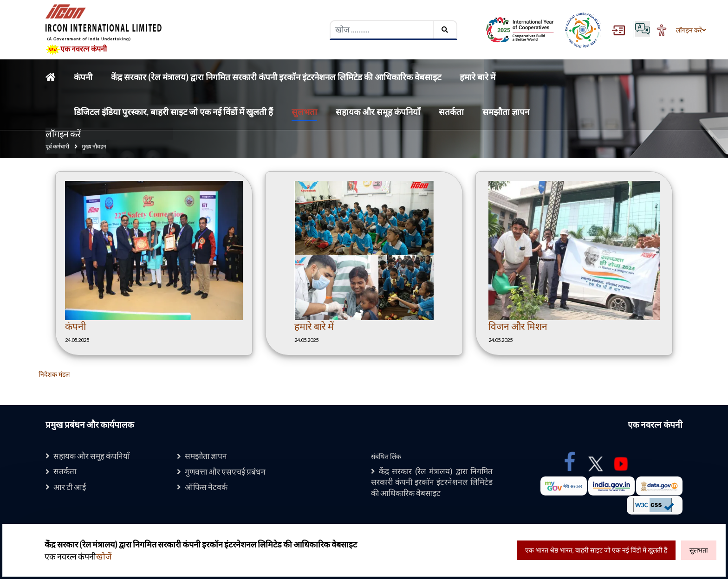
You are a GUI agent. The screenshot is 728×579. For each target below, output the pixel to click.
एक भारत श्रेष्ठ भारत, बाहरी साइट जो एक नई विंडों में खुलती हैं (596, 550)
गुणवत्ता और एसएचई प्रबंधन (229, 472)
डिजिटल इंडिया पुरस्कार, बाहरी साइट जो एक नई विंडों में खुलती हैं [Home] (173, 112)
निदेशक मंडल (54, 374)
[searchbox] (382, 30)
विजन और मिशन (518, 326)
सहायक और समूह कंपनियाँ (96, 456)
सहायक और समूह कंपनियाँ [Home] (378, 112)
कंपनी (75, 326)
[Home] (50, 77)
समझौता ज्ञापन (208, 456)
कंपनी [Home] (83, 77)
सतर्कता (66, 472)
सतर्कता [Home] (451, 112)
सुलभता (699, 550)
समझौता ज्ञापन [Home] (506, 112)
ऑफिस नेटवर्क (208, 488)
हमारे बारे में (314, 326)
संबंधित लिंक (386, 456)
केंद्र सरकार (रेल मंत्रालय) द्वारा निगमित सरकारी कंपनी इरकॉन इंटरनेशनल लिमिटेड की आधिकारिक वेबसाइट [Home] (276, 77)
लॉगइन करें (688, 30)
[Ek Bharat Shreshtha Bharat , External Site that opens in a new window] (583, 30)
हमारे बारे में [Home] (478, 77)
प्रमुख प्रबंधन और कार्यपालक (90, 425)
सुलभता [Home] (304, 112)
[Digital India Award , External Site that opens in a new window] (520, 30)
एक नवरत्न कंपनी (76, 50)
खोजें (104, 557)
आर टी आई (71, 488)
